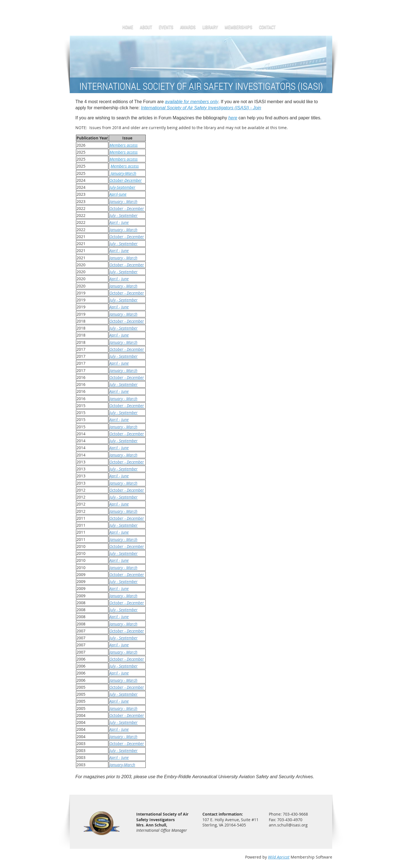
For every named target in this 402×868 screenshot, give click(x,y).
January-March (123, 173)
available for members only (192, 102)
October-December (126, 180)
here (233, 118)
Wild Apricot (279, 857)
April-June (118, 194)
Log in (327, 8)
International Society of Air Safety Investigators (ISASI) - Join (201, 108)
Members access (124, 145)
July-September (122, 187)
